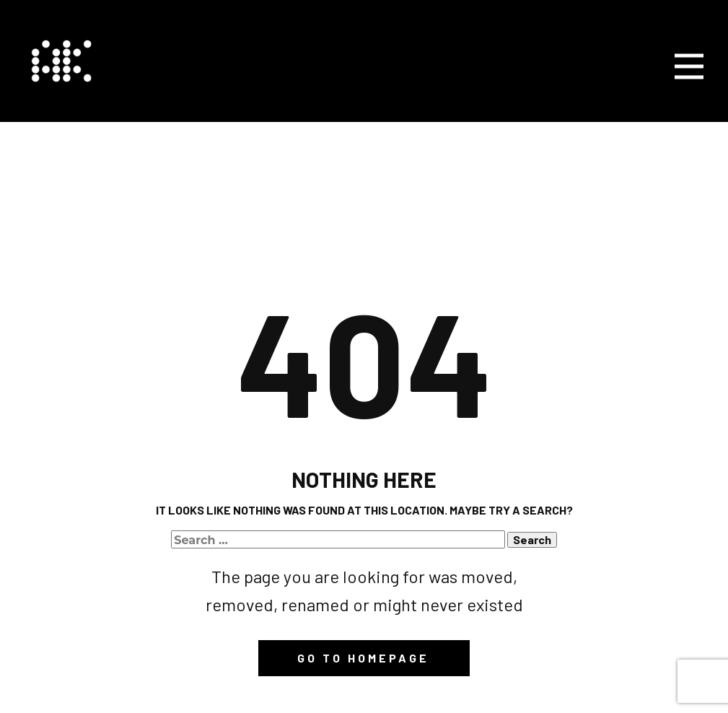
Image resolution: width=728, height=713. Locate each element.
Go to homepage (363, 658)
